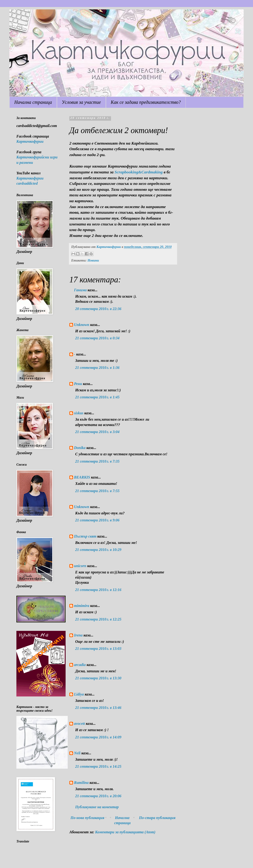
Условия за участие (81, 102)
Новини (93, 260)
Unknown (82, 325)
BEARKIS (82, 477)
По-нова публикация (87, 818)
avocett (79, 724)
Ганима (80, 290)
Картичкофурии (30, 141)
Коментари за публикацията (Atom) (125, 832)
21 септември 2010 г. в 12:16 (98, 590)
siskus (79, 413)
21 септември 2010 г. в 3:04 (97, 432)
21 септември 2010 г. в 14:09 (98, 737)
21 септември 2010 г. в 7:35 (97, 461)
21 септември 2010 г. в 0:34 (97, 338)
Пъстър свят (85, 536)
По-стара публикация (157, 818)
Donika (80, 448)
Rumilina (81, 783)
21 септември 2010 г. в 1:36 (97, 368)
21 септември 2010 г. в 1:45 (97, 397)
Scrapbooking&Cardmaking (139, 172)
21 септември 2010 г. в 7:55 (97, 491)
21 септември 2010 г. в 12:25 (98, 619)
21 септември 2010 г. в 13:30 (98, 678)
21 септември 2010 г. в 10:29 (98, 550)
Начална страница (33, 102)
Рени (78, 384)
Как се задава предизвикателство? (146, 102)
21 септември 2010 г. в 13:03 (98, 649)
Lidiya (79, 694)
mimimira (82, 606)
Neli (77, 753)
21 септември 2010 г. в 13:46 (98, 708)
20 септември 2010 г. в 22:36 (98, 309)
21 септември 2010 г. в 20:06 (98, 796)
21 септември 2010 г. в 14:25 (98, 766)
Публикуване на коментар (97, 807)
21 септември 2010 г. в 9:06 (97, 520)
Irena (78, 635)
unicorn (80, 566)
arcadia (80, 665)
